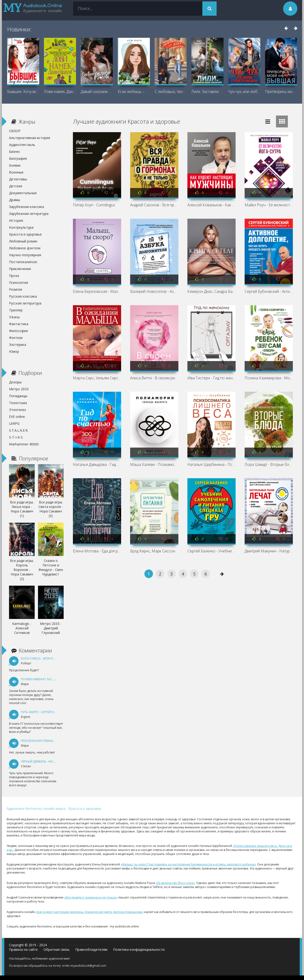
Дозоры (15, 382)
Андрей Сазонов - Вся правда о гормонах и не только (154, 205)
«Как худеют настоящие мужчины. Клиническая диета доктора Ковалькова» (89, 912)
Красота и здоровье (25, 234)
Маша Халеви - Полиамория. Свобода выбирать (154, 464)
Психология (19, 282)
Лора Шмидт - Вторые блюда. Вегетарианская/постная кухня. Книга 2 (269, 464)
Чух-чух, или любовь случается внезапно (244, 92)
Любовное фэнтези (25, 248)
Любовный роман (23, 241)
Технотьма (18, 403)
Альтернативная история (30, 138)
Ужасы (14, 317)
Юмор (14, 351)
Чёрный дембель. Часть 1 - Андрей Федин (53, 761)
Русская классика (23, 296)
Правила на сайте (23, 949)
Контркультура (21, 227)
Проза (14, 276)
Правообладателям (91, 949)
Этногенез (17, 410)
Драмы (14, 200)
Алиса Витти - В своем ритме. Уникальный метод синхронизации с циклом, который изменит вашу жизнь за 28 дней (154, 378)
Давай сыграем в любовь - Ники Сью (97, 92)
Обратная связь (57, 949)
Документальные (23, 193)
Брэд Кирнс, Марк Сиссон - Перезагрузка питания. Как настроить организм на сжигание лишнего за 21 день (154, 551)
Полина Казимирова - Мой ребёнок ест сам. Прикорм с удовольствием (269, 378)
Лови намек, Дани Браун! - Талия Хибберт (60, 92)
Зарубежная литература (29, 214)
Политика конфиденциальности (139, 949)
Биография (18, 158)
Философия (18, 331)
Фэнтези (16, 338)
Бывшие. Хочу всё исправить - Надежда (23, 92)
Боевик (15, 165)
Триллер (16, 310)
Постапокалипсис (23, 262)
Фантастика (19, 324)
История (16, 220)
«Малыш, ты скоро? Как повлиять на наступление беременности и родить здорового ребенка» (188, 864)
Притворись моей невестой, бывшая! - (281, 92)
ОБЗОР (15, 131)
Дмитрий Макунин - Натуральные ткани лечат (269, 551)
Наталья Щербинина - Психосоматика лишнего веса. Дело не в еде (211, 464)
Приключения (20, 269)
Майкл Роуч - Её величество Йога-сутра (269, 205)
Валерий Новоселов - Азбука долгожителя (154, 291)
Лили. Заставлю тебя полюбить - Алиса (207, 92)
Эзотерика (18, 345)
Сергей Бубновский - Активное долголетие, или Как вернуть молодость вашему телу (269, 291)
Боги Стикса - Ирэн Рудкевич (43, 659)
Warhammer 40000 (24, 444)
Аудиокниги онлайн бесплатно (72, 945)
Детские (16, 186)
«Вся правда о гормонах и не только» (91, 897)
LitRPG (14, 423)
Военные (16, 172)
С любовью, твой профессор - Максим (171, 92)
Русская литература (25, 303)
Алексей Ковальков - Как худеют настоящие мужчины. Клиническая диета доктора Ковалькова (211, 205)
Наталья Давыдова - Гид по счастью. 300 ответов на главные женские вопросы (97, 464)
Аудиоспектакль (22, 145)
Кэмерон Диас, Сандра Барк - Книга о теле (211, 291)
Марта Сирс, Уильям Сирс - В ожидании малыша (97, 378)
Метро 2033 (19, 389)
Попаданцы (18, 396)
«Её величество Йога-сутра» (175, 883)
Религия (16, 289)
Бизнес (15, 152)
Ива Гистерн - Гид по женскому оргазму (211, 378)
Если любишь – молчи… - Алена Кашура (134, 92)
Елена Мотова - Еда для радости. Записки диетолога (97, 551)
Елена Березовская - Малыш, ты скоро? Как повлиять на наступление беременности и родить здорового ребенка (97, 291)
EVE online (17, 417)
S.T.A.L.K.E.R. (19, 430)
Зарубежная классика (26, 207)
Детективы (18, 179)
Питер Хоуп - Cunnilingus (94, 205)
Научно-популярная (25, 255)
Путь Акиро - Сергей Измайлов (45, 712)
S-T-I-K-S (16, 437)
